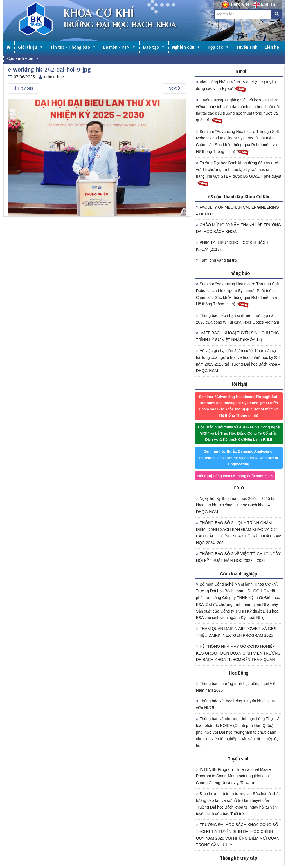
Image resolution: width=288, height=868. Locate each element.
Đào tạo (154, 47)
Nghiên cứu (186, 47)
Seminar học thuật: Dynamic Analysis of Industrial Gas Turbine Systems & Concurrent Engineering (239, 458)
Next (175, 88)
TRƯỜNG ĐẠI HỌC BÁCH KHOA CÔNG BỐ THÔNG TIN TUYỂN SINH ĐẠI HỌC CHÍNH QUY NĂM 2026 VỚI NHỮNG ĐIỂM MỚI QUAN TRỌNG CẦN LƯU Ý (238, 835)
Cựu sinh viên (23, 58)
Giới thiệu (31, 47)
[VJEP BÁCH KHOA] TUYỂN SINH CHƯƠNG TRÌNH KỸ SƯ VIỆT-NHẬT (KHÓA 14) (238, 336)
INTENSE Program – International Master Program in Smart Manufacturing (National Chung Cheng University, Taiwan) (234, 776)
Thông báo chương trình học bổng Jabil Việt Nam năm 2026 (236, 687)
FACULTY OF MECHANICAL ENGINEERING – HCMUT (238, 211)
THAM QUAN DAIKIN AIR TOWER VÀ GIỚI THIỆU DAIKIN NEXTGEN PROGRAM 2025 (236, 632)
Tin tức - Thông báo (73, 47)
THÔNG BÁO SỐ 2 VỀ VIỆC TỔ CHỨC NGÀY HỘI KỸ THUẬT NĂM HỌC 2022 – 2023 (238, 557)
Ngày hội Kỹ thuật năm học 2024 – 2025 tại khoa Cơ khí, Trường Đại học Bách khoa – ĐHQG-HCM (236, 505)
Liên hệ (272, 47)
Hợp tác (218, 47)
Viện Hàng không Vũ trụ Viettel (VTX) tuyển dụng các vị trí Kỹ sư (236, 86)
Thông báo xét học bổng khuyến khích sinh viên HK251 (236, 704)
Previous (23, 88)
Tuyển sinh (247, 47)
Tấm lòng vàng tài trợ (217, 260)
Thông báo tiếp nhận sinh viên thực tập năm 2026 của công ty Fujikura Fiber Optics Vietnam (238, 319)
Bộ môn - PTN (120, 47)
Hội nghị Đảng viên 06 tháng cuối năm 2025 (235, 476)
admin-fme (54, 77)
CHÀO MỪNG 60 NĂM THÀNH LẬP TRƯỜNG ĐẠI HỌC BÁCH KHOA (238, 228)
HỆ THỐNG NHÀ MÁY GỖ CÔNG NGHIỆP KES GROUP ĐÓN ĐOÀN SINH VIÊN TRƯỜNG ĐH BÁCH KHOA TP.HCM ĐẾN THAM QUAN (238, 653)
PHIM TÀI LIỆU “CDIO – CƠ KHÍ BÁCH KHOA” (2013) (232, 246)
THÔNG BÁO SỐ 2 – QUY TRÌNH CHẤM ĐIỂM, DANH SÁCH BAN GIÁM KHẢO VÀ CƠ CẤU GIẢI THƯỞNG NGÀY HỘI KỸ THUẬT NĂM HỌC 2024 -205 (239, 533)
